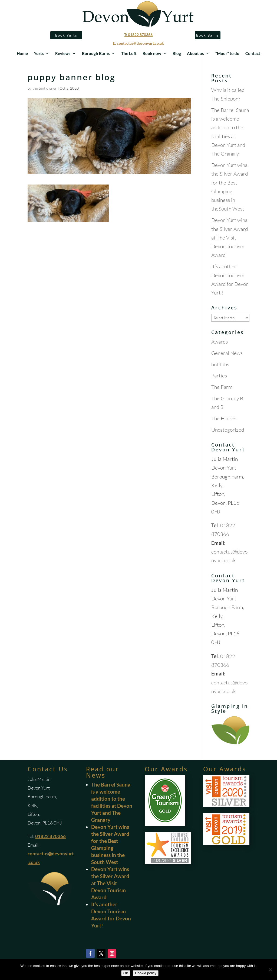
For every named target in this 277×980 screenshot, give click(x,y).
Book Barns (208, 35)
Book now (152, 54)
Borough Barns (96, 54)
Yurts (39, 54)
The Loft (129, 54)
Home (22, 54)
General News (227, 353)
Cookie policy (146, 973)
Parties (219, 376)
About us (195, 54)
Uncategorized (228, 430)
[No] (270, 970)
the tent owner (45, 88)
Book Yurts (66, 35)
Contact (253, 54)
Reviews (63, 54)
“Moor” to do (227, 54)
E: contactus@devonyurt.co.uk (138, 43)
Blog (177, 54)
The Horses (224, 418)
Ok (126, 973)
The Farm (222, 387)
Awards (220, 342)
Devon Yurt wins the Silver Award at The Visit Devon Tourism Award (230, 237)
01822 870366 (50, 836)
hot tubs (220, 364)
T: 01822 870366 (138, 35)
